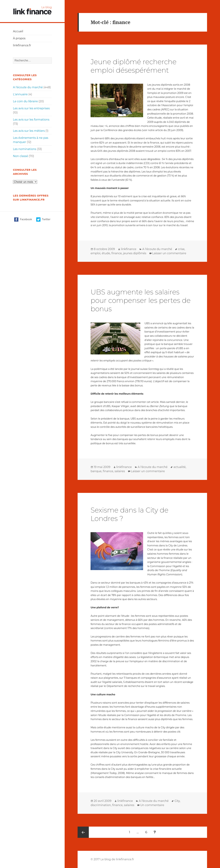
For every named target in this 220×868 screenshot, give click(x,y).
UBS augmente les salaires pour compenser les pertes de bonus (141, 300)
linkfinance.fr (22, 45)
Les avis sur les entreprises (31, 108)
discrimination (101, 805)
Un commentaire (152, 805)
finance (117, 253)
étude (106, 253)
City (177, 801)
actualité (180, 467)
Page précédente (83, 832)
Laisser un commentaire (169, 253)
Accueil (18, 31)
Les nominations (25, 149)
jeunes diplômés (135, 253)
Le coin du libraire (25, 101)
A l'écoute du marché (28, 87)
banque (96, 471)
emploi (95, 253)
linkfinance (129, 249)
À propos (19, 38)
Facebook (23, 220)
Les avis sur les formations (31, 120)
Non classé (20, 156)
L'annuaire (20, 94)
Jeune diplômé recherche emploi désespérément (133, 66)
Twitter (43, 220)
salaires (120, 471)
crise (181, 249)
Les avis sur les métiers (29, 131)
